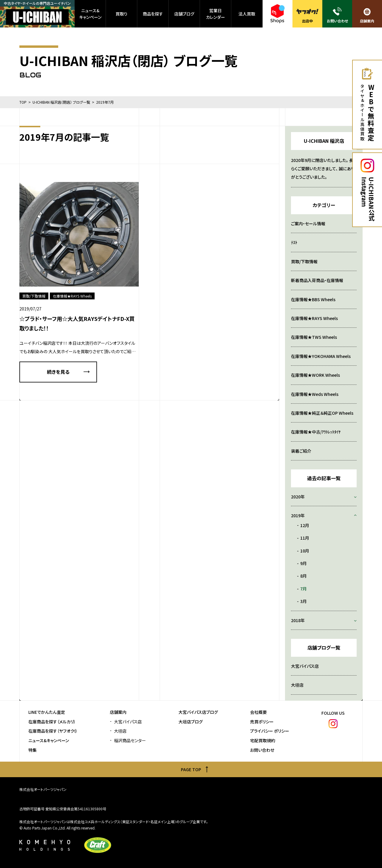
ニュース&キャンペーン (90, 14)
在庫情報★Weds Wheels (315, 394)
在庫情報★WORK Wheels (315, 375)
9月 (304, 563)
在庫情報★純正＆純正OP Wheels (322, 413)
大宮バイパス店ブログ (198, 712)
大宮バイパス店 (305, 666)
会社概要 (258, 712)
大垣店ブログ (191, 722)
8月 (304, 576)
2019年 (298, 515)
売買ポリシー (262, 722)
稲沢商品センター (130, 741)
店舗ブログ (184, 14)
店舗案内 (118, 712)
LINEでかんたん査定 (47, 712)
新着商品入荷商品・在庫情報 (317, 280)
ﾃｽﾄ (294, 242)
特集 (33, 750)
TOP (23, 102)
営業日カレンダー (215, 14)
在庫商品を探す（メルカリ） (52, 722)
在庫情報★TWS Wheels (314, 337)
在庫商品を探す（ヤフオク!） (53, 731)
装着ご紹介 (301, 451)
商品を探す (153, 14)
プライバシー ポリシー (270, 731)
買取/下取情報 (304, 261)
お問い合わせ (262, 750)
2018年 (298, 620)
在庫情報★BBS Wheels (313, 299)
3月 (304, 601)
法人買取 (247, 14)
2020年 (298, 497)
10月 (305, 551)
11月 (305, 538)
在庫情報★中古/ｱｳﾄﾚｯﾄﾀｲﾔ (316, 432)
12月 (305, 525)
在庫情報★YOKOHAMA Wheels (321, 356)
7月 (304, 589)
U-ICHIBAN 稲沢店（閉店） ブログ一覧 (61, 102)
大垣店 (297, 685)
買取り (121, 14)
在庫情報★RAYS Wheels (314, 318)
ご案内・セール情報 (308, 223)
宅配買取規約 (263, 741)
